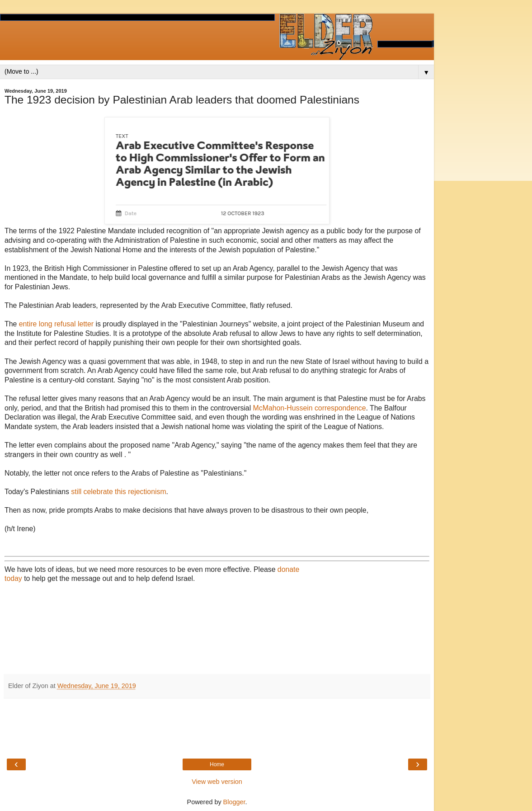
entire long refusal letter (56, 324)
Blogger (234, 802)
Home (217, 764)
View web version (217, 782)
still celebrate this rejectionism (118, 492)
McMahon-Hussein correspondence (310, 408)
